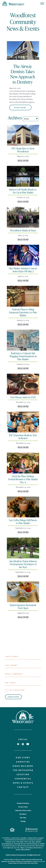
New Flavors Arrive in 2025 (23, 397)
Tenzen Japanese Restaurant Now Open (23, 607)
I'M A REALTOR (15, 690)
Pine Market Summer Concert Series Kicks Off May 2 (23, 270)
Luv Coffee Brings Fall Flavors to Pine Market (23, 522)
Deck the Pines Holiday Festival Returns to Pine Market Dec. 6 (23, 479)
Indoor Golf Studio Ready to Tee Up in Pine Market (23, 191)
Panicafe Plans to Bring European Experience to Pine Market (23, 312)
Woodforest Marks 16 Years (23, 230)
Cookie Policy (34, 863)
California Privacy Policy (23, 810)
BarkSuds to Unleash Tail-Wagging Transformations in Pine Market (23, 356)
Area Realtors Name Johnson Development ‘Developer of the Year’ (23, 564)
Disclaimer (23, 814)
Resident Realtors (23, 803)
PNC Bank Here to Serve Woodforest (23, 150)
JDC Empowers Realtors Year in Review (23, 437)
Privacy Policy (23, 807)
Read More (20, 107)
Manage (23, 821)
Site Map (23, 818)
